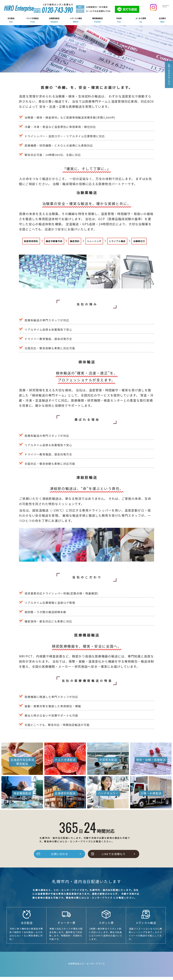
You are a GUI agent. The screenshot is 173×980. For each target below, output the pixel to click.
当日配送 (11, 20)
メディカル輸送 (76, 20)
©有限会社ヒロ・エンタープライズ (87, 967)
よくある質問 (141, 20)
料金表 (119, 20)
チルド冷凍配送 (33, 20)
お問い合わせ (60, 857)
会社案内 (162, 20)
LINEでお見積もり (114, 857)
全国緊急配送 (54, 20)
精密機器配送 (97, 20)
